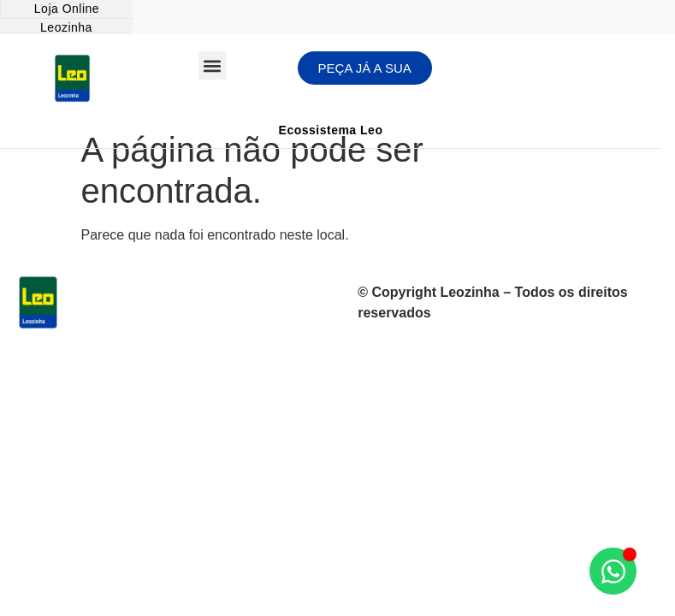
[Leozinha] (66, 28)
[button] (213, 65)
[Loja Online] (66, 9)
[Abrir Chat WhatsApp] (613, 571)
